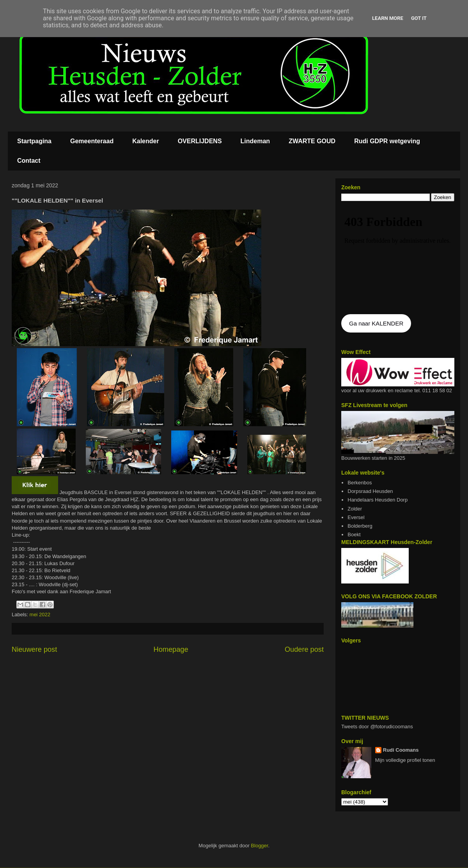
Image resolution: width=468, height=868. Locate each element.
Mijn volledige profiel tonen (405, 760)
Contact (29, 161)
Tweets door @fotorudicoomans (377, 727)
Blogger (259, 846)
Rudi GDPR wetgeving (387, 141)
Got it (419, 18)
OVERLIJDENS (200, 141)
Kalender (145, 141)
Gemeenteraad (92, 141)
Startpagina (34, 141)
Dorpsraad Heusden (370, 491)
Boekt (354, 534)
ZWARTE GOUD (312, 141)
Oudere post (304, 649)
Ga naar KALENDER (376, 323)
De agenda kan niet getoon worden (398, 258)
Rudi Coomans (401, 750)
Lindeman (255, 141)
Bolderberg (360, 526)
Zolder (355, 509)
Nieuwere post (34, 649)
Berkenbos (360, 483)
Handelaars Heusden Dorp (378, 500)
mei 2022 (40, 615)
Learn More (388, 18)
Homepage (171, 649)
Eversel (356, 517)
